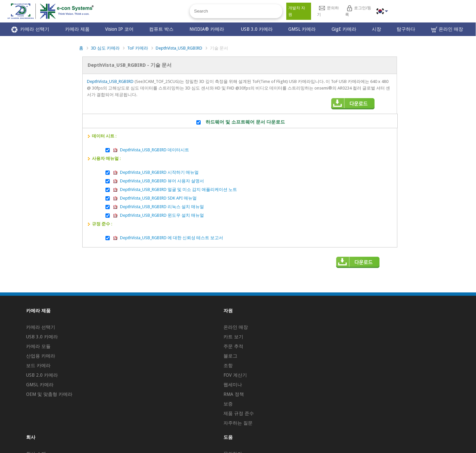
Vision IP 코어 (119, 29)
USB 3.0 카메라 (257, 29)
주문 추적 (233, 346)
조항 (228, 365)
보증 (228, 404)
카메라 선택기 (30, 30)
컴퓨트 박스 (161, 29)
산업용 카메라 (41, 356)
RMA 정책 (234, 394)
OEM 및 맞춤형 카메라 (49, 394)
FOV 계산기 (235, 375)
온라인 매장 (447, 30)
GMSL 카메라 (302, 29)
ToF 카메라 (138, 48)
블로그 (230, 356)
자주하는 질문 (238, 423)
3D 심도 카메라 (105, 48)
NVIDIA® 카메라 (207, 29)
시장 (377, 29)
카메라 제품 (77, 29)
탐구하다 (406, 29)
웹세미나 (233, 385)
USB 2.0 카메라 (42, 375)
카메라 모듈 (38, 346)
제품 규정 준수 (239, 413)
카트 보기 (233, 337)
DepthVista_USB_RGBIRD (179, 48)
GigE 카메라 (344, 29)
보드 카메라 (38, 365)
